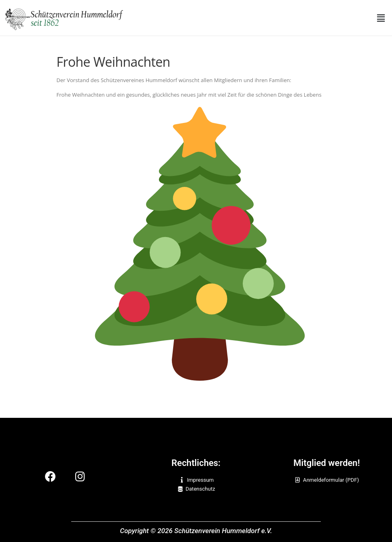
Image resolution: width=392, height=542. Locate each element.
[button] (381, 18)
